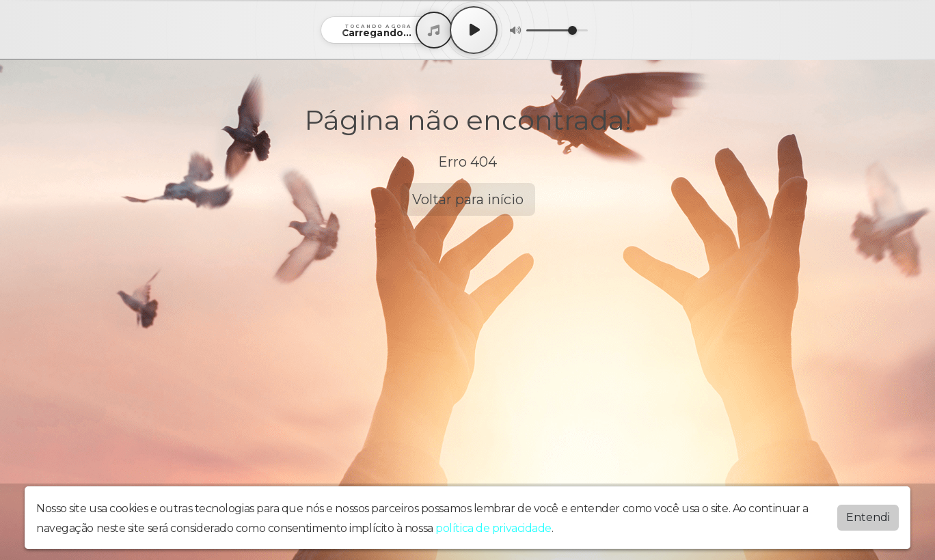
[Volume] (557, 30)
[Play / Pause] (474, 30)
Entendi (868, 517)
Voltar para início (468, 199)
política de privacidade (493, 528)
